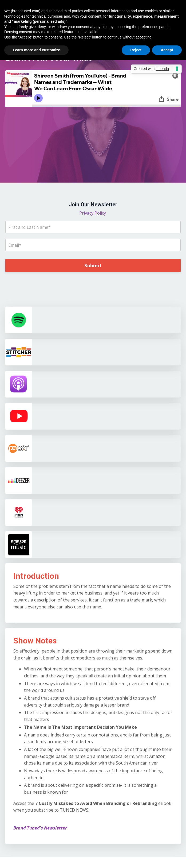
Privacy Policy (93, 213)
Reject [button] (136, 50)
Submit (93, 265)
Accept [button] (167, 50)
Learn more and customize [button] (36, 50)
